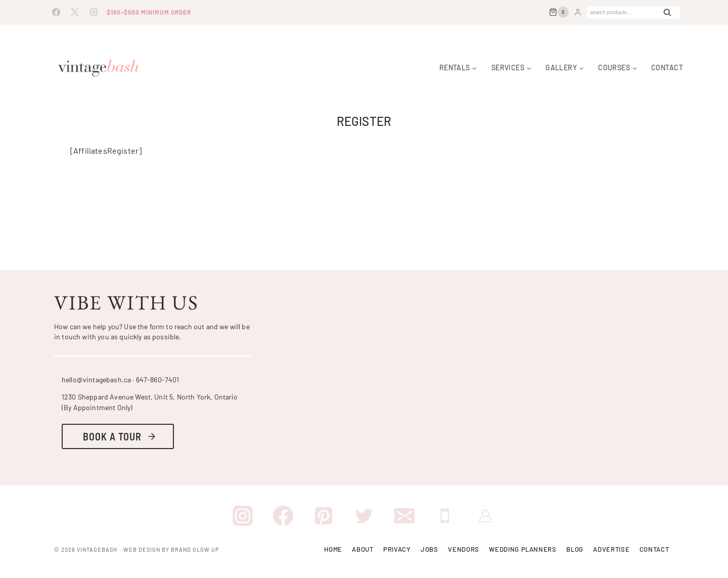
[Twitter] (364, 516)
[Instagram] (94, 12)
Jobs (429, 549)
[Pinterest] (324, 516)
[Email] (404, 516)
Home (333, 549)
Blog (575, 549)
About (362, 549)
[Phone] (445, 516)
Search (670, 14)
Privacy (397, 549)
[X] (75, 12)
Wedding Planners (522, 549)
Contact (667, 68)
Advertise (611, 549)
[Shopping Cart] (559, 12)
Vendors (464, 549)
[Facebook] (56, 12)
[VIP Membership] (485, 516)
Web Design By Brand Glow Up (171, 549)
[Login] (578, 12)
